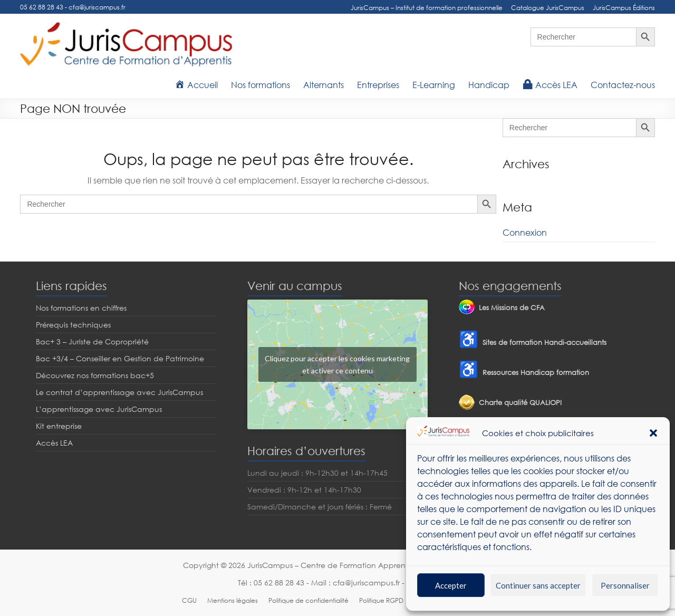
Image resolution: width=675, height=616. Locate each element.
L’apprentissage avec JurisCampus (99, 409)
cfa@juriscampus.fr (97, 7)
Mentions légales (233, 600)
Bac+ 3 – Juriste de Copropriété (92, 341)
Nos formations (261, 85)
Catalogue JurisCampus (548, 8)
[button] (653, 433)
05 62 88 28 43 (42, 7)
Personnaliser (625, 585)
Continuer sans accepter (538, 585)
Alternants (324, 85)
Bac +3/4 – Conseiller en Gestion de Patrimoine (120, 358)
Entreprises (378, 85)
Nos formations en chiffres (81, 308)
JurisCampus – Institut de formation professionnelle (427, 8)
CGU (189, 600)
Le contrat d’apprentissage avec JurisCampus (119, 392)
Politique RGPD (381, 600)
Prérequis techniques (73, 325)
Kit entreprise (59, 426)
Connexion (525, 233)
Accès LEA (54, 443)
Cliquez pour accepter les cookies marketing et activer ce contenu (337, 364)
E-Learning (434, 85)
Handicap (489, 85)
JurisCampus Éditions (624, 8)
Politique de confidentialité (308, 600)
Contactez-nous (623, 85)
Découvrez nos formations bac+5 (95, 375)
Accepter (451, 585)
